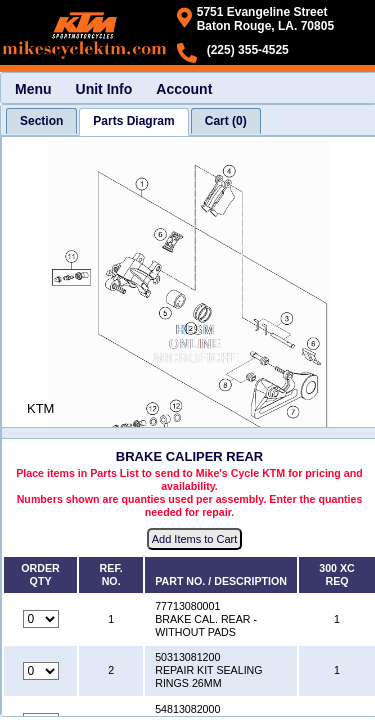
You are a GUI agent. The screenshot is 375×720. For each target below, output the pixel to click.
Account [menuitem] (184, 89)
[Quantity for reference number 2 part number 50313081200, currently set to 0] (41, 671)
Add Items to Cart (195, 539)
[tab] (41, 121)
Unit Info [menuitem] (104, 89)
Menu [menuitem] (33, 89)
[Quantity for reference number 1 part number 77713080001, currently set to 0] (41, 619)
